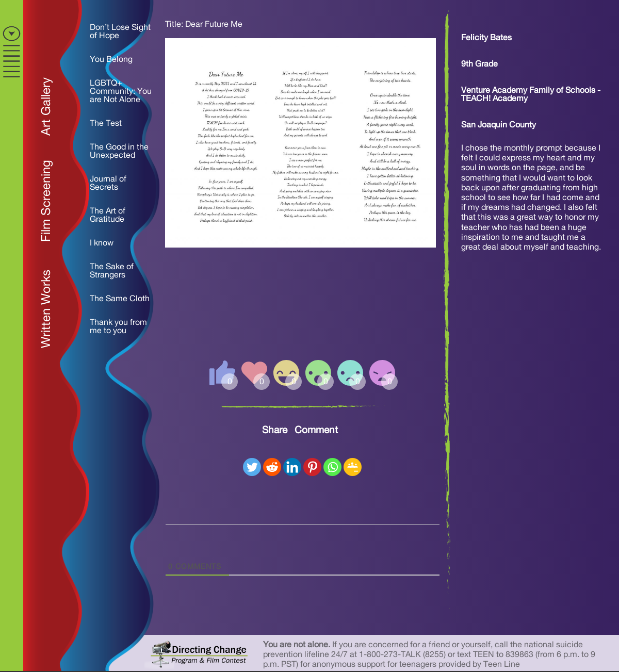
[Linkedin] (292, 467)
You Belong (111, 59)
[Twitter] (252, 467)
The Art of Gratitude (108, 215)
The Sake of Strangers (112, 271)
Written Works (46, 309)
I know (102, 243)
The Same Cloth (120, 299)
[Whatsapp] (332, 467)
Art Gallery (46, 106)
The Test (106, 123)
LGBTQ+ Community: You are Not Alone (121, 91)
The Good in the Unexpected (119, 151)
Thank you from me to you (118, 326)
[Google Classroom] (353, 467)
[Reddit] (272, 467)
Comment (316, 430)
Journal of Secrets (108, 183)
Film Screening (46, 201)
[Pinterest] (312, 467)
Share (275, 430)
